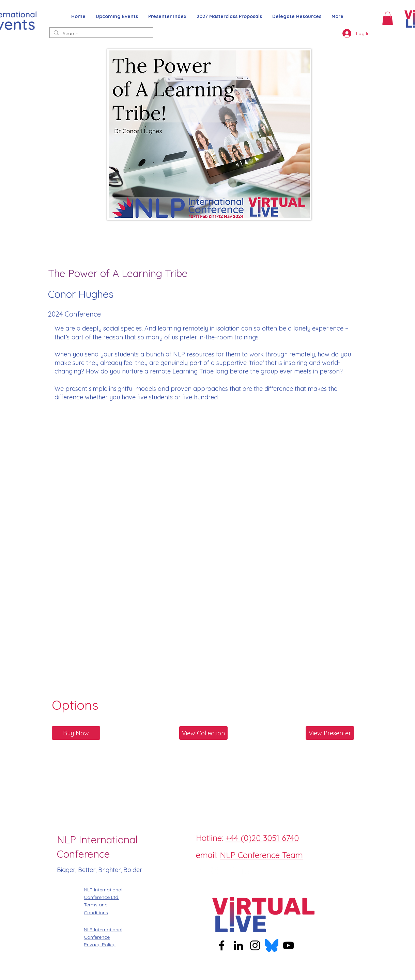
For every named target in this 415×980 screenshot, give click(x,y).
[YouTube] (288, 945)
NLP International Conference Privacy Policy (103, 937)
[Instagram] (214, 871)
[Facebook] (199, 871)
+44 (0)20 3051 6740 (262, 838)
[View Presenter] (330, 733)
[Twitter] (230, 871)
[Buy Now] (76, 733)
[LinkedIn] (245, 871)
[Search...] (101, 34)
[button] (388, 18)
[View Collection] (203, 733)
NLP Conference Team (261, 855)
